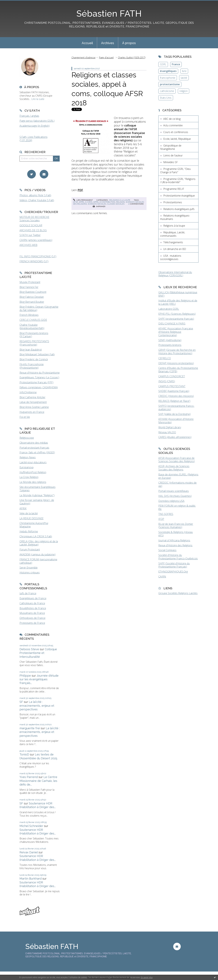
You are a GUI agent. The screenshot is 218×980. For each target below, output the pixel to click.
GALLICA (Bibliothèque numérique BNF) (178, 294)
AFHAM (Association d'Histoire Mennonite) (176, 421)
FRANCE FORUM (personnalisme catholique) (38, 561)
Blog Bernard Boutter (32, 302)
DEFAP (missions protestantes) (176, 363)
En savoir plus (147, 977)
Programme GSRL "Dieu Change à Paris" (175, 171)
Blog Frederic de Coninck (34, 359)
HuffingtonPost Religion (33, 472)
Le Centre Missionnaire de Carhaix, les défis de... (38, 781)
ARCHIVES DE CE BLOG (33, 230)
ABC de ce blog (172, 119)
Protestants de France (32, 623)
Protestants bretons (170, 345)
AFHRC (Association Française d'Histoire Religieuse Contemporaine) (176, 332)
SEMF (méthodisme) (170, 340)
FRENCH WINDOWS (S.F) (34, 261)
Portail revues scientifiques (174, 491)
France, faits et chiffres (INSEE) (37, 452)
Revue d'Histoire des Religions (175, 545)
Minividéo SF (170, 162)
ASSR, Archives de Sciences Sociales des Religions (174, 468)
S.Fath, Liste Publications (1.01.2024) (34, 139)
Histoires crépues (30, 573)
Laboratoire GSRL (169, 309)
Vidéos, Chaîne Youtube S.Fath (37, 200)
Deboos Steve (29, 649)
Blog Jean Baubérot (31, 350)
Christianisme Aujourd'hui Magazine (34, 525)
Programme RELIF (174, 189)
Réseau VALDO (167, 432)
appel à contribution (104, 202)
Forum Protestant (30, 549)
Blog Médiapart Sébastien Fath (37, 354)
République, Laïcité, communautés (172, 234)
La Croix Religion (29, 477)
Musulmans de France (32, 613)
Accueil (87, 43)
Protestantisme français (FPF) (36, 382)
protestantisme (170, 84)
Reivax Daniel (29, 852)
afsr (75, 202)
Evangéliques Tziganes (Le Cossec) (39, 377)
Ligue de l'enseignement (33, 402)
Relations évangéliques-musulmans (175, 217)
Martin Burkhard (31, 879)
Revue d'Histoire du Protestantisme (40, 373)
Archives (108, 43)
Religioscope (27, 438)
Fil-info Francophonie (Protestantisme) (32, 366)
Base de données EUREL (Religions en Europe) (178, 476)
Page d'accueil (106, 57)
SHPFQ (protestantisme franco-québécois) (176, 408)
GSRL (163, 64)
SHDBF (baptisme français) (174, 391)
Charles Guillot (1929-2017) (132, 57)
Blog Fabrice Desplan (32, 297)
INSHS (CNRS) (167, 381)
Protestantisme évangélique (179, 196)
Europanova (26, 467)
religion (120, 202)
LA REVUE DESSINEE (32, 518)
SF (21, 702)
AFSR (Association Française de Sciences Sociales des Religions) (177, 460)
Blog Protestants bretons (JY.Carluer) (34, 335)
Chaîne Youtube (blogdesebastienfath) (32, 326)
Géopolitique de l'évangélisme (171, 147)
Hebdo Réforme (29, 531)
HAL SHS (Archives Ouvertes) (175, 496)
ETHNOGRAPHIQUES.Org (173, 572)
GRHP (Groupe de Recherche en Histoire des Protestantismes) (177, 352)
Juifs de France (28, 593)
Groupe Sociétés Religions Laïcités (178, 593)
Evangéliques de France (33, 598)
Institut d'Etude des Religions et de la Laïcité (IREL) (178, 302)
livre (184, 71)
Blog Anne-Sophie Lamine (34, 407)
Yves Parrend (29, 777)
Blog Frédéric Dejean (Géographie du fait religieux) (39, 308)
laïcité (184, 78)
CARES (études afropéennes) (175, 437)
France (176, 64)
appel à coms (86, 202)
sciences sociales (97, 204)
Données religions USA (171, 501)
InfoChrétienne (28, 392)
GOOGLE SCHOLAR (31, 225)
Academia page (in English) (35, 126)
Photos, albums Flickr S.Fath (35, 195)
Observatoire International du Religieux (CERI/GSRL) (175, 274)
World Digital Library (170, 427)
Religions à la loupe (120, 200)
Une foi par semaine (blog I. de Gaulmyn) (37, 502)
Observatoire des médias (34, 443)
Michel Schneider (31, 826)
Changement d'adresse (83, 57)
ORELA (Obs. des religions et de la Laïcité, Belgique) (39, 543)
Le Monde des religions (33, 482)
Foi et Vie (25, 417)
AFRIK (23, 508)
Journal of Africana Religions (174, 540)
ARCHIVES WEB (28, 245)
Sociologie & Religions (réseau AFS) (176, 534)
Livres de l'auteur (173, 155)
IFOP (161, 519)
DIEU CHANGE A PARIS (172, 324)
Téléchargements (173, 242)
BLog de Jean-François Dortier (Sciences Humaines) (176, 526)
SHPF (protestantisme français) (176, 319)
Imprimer (99, 206)
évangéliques (168, 71)
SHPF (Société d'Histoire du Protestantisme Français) (174, 565)
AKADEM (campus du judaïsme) (38, 554)
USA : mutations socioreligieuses (171, 257)
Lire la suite (38, 99)
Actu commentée (173, 125)
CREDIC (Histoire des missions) (176, 396)
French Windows (29, 315)
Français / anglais (29, 116)
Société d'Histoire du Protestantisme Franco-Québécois (178, 557)
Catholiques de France (32, 603)
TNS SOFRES (166, 514)
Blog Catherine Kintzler (32, 397)
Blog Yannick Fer (29, 287)
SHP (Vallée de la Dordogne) (174, 414)
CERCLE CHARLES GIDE (33, 320)
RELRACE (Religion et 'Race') (174, 401)
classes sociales (116, 204)
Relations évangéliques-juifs (179, 209)
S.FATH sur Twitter (30, 235)
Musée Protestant (30, 282)
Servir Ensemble (29, 568)
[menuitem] (87, 43)
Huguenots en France (32, 412)
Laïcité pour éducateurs (33, 462)
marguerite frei (30, 728)
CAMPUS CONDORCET (172, 376)
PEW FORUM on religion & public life (177, 507)
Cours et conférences (176, 132)
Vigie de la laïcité (29, 513)
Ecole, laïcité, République (177, 139)
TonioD (24, 754)
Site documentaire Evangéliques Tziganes (38, 489)
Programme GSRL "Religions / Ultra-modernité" (178, 181)
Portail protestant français (34, 448)
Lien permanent (83, 200)
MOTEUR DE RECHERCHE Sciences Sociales (34, 219)
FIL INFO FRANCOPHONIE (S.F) (38, 256)
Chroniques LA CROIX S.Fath (36, 536)
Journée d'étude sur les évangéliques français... (39, 679)
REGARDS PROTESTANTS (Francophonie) (34, 343)
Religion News (28, 457)
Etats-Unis (166, 98)
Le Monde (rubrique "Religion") (37, 495)
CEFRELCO (165, 358)
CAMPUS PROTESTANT (172, 386)
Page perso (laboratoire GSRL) (37, 121)
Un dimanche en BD (175, 249)
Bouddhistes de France (33, 608)
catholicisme (167, 91)
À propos (129, 43)
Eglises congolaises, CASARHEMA (39, 387)
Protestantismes (173, 202)
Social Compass (167, 550)
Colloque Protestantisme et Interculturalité (38, 653)
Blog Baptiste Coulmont (33, 292)
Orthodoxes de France (32, 618)
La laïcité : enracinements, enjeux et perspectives (37, 706)
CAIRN (162, 577)
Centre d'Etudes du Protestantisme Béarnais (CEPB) (178, 370)
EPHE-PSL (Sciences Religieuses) (177, 314)
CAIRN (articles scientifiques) (36, 240)
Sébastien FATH (109, 14)
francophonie (168, 78)
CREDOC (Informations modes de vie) (177, 484)
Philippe (25, 676)
